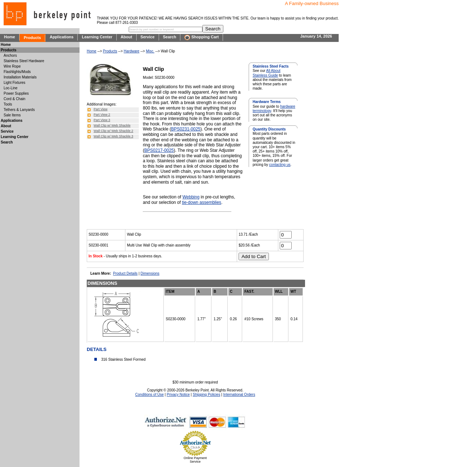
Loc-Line (10, 88)
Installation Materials (20, 77)
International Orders (239, 395)
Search (170, 37)
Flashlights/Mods (17, 72)
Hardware (131, 51)
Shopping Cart (201, 37)
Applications (61, 37)
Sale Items (12, 115)
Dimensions (150, 273)
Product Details (125, 273)
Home (10, 37)
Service (148, 37)
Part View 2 (102, 115)
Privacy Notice (178, 395)
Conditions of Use (149, 395)
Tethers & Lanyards (19, 110)
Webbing (191, 197)
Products (33, 38)
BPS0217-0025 (159, 150)
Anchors (10, 55)
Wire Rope (12, 66)
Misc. (150, 51)
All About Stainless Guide (267, 73)
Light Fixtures (14, 83)
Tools (8, 104)
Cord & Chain (14, 99)
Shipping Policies (206, 395)
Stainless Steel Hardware (24, 61)
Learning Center (97, 37)
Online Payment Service (195, 460)
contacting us (280, 165)
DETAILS (97, 349)
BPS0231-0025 (186, 129)
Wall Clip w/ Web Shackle (112, 125)
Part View (100, 109)
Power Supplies (16, 93)
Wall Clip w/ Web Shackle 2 (113, 131)
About (126, 37)
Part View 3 (102, 120)
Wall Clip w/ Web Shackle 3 (113, 136)
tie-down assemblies (201, 202)
